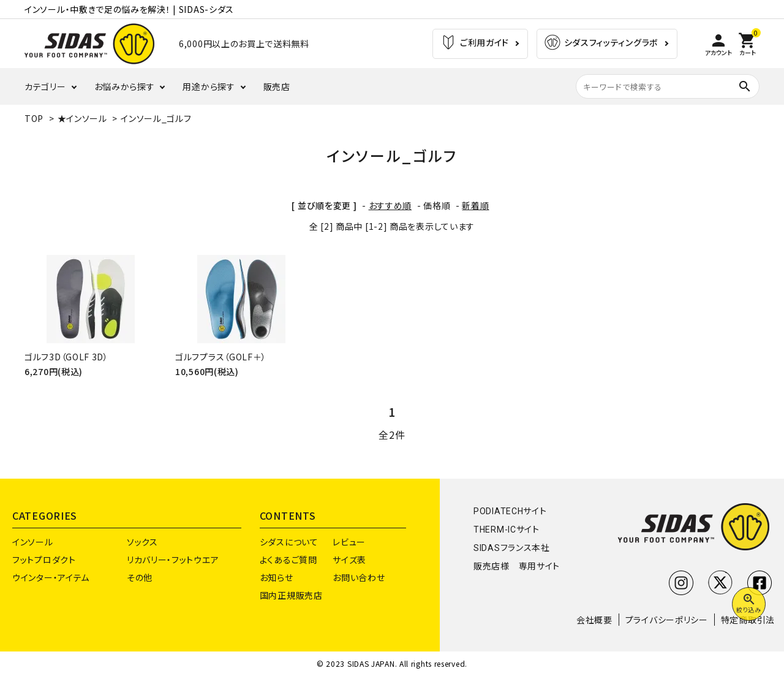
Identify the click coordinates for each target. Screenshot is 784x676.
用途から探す (209, 86)
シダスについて (289, 542)
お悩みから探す (125, 86)
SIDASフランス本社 (512, 548)
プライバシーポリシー (667, 620)
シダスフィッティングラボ (601, 44)
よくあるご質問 (288, 560)
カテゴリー (45, 86)
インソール (33, 542)
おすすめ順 (390, 205)
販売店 (277, 86)
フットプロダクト (44, 560)
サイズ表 (349, 560)
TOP (34, 118)
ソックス (142, 542)
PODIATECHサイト (510, 511)
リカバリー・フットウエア (173, 560)
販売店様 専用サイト (517, 566)
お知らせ (277, 577)
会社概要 (594, 620)
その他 (140, 577)
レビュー (349, 542)
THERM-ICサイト (507, 530)
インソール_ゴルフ (156, 118)
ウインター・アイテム (51, 577)
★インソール (82, 118)
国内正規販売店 (291, 595)
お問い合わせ (359, 577)
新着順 (475, 205)
